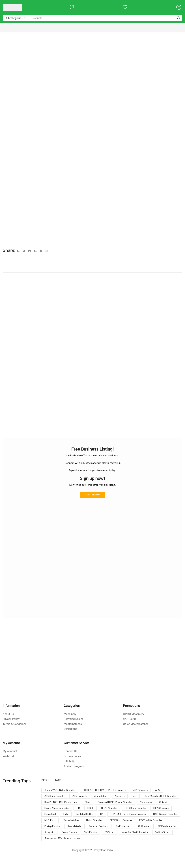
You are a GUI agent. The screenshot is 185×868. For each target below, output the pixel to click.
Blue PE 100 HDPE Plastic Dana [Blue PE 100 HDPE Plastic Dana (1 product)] (104, 803)
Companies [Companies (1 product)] (96, 809)
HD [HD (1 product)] (161, 809)
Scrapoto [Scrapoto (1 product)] (150, 835)
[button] (72, 7)
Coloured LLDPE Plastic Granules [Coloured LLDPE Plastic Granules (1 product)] (63, 809)
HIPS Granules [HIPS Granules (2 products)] (108, 816)
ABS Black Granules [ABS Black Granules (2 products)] (56, 797)
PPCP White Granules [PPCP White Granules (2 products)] (113, 828)
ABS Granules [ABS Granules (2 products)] (82, 797)
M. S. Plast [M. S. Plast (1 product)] (140, 822)
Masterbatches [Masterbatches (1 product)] (162, 822)
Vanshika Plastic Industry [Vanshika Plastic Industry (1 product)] (121, 841)
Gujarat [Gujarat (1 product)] (114, 809)
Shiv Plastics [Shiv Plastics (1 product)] (75, 841)
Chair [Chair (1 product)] (132, 803)
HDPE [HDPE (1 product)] (174, 809)
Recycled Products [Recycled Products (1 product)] (55, 835)
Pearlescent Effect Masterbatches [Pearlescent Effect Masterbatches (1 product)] (64, 847)
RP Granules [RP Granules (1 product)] (104, 835)
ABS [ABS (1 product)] (163, 790)
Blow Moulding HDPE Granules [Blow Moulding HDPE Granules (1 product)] (62, 803)
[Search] (179, 18)
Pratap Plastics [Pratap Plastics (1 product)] (142, 828)
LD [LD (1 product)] (46, 822)
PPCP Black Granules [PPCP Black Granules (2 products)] (81, 828)
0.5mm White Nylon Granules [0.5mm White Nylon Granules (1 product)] (61, 790)
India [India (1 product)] (147, 816)
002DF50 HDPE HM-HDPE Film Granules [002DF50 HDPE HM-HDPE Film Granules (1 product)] (107, 790)
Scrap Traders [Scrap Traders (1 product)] (52, 841)
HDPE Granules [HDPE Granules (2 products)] (53, 816)
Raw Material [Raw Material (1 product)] (165, 828)
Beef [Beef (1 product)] (139, 797)
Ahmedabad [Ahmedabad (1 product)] (104, 797)
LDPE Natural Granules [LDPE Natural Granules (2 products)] (114, 822)
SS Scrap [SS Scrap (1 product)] (94, 841)
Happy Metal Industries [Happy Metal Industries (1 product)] (139, 809)
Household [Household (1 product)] (130, 816)
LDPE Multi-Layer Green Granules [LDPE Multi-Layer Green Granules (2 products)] (74, 822)
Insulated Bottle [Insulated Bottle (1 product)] (166, 816)
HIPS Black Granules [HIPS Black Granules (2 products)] (81, 816)
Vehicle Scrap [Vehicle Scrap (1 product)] (150, 841)
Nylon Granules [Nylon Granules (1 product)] (53, 828)
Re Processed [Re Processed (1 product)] (81, 835)
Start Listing (92, 495)
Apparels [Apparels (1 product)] (124, 797)
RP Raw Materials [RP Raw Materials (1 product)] (128, 835)
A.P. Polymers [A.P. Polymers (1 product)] (145, 790)
